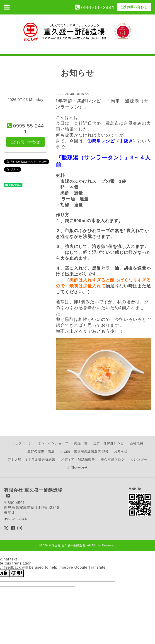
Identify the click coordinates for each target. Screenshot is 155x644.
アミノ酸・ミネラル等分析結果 (31, 459)
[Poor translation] (17, 573)
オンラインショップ (53, 443)
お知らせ (121, 451)
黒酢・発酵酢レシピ (109, 443)
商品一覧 (81, 443)
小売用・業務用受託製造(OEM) (84, 451)
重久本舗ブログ (113, 459)
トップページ (22, 443)
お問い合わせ (77, 468)
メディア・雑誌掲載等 (78, 459)
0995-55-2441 (98, 7)
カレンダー (139, 459)
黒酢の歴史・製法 (41, 451)
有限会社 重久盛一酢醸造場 (67, 545)
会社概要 (137, 443)
